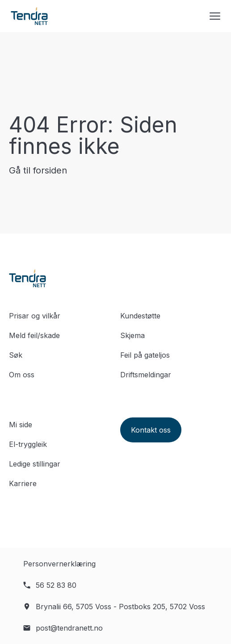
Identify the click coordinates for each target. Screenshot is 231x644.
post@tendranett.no (69, 628)
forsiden (50, 170)
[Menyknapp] (215, 16)
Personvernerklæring (59, 564)
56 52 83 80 (56, 585)
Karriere (23, 483)
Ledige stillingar (35, 464)
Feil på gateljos (145, 355)
